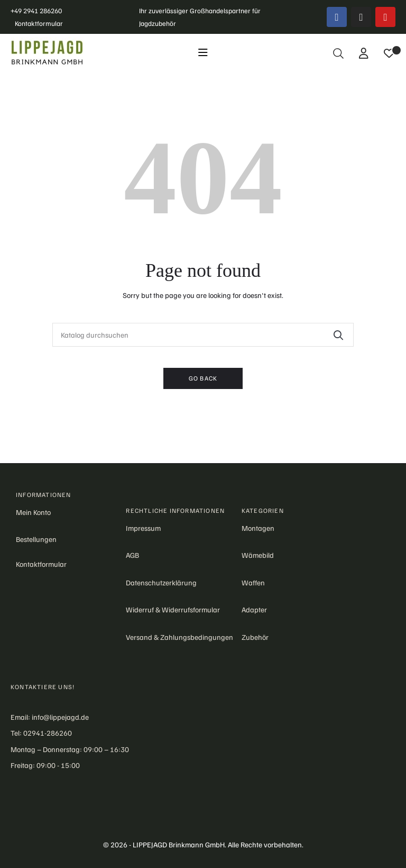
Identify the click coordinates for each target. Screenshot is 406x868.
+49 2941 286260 (36, 11)
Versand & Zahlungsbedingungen (179, 637)
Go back (203, 378)
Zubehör (255, 637)
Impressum (143, 528)
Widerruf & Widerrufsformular (173, 609)
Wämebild (258, 555)
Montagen (258, 528)
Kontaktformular (39, 23)
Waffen (253, 582)
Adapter (254, 609)
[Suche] (203, 335)
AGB (132, 555)
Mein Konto (33, 512)
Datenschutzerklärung (161, 582)
